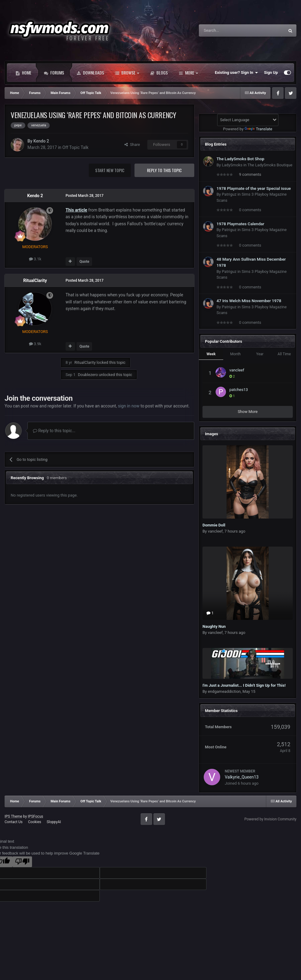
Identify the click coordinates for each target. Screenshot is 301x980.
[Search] (227, 31)
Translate (258, 129)
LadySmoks (232, 165)
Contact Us (14, 822)
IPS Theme (13, 816)
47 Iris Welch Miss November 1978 (249, 301)
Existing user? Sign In (236, 73)
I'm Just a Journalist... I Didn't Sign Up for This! (244, 685)
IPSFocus (35, 816)
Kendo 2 (41, 141)
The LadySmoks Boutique (270, 165)
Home (23, 73)
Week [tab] (211, 354)
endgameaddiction (224, 691)
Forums (54, 73)
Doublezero (88, 375)
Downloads (90, 73)
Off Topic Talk (76, 147)
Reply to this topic (164, 170)
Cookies (35, 822)
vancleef (237, 370)
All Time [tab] (284, 354)
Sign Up (271, 72)
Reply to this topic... (54, 431)
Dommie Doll (214, 525)
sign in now (129, 406)
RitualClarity (35, 280)
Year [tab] (260, 354)
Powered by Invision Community (270, 819)
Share (132, 145)
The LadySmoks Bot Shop (240, 159)
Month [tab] (235, 354)
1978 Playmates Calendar (240, 224)
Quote (84, 262)
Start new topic (110, 170)
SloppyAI (54, 822)
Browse (127, 73)
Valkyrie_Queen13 (242, 777)
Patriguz (229, 194)
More (188, 73)
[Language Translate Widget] (248, 120)
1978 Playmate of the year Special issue (254, 188)
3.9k (35, 344)
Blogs (159, 73)
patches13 (239, 390)
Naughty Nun (214, 626)
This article (76, 210)
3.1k (35, 259)
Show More (247, 412)
